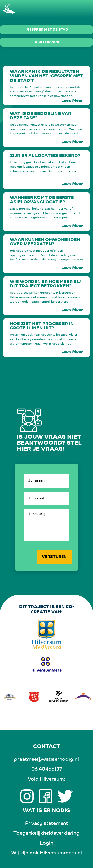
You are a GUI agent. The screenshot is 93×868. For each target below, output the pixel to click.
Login (47, 843)
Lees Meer (72, 101)
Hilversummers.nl (61, 853)
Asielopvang (47, 43)
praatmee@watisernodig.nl (46, 759)
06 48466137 (47, 769)
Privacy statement (47, 824)
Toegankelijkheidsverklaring (46, 833)
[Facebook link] (46, 796)
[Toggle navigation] (83, 9)
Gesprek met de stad (47, 30)
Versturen (54, 557)
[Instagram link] (27, 796)
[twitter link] (65, 796)
